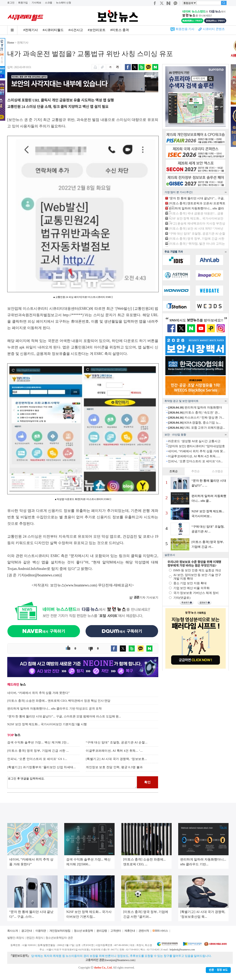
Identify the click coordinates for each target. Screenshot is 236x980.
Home (11, 43)
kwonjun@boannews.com (120, 960)
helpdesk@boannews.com (182, 950)
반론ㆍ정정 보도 (218, 970)
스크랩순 (217, 471)
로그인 (11, 3)
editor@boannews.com (43, 575)
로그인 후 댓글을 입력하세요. (72, 782)
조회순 (174, 471)
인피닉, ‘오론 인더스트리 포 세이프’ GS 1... (37, 759)
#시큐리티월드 (53, 30)
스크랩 (49, 3)
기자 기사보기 (144, 598)
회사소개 (12, 931)
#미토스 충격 (120, 30)
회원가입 (23, 3)
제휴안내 (130, 931)
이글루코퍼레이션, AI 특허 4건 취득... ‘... (114, 751)
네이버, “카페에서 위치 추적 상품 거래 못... (197, 451)
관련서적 (144, 931)
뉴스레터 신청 (64, 3)
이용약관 (41, 931)
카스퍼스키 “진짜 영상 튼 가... (196, 418)
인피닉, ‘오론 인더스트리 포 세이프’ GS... (195, 461)
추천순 (196, 471)
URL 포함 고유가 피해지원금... (196, 428)
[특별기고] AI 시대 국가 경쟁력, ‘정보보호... (116, 759)
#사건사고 (76, 30)
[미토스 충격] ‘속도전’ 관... (194, 413)
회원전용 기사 (185, 29)
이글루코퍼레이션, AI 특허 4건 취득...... (194, 456)
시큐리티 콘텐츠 (214, 29)
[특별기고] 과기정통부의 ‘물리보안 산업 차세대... (42, 767)
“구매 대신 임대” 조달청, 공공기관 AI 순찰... (117, 742)
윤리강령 (102, 931)
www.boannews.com (81, 585)
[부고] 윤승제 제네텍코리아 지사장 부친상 (197, 223)
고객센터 (116, 931)
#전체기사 (31, 30)
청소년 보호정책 (83, 931)
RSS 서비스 (161, 931)
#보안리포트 (97, 30)
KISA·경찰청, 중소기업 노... (194, 423)
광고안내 (27, 931)
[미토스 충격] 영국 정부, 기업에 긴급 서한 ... (38, 751)
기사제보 (36, 3)
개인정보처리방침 (60, 931)
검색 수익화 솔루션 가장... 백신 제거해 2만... (38, 742)
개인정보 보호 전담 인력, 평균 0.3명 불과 (114, 767)
